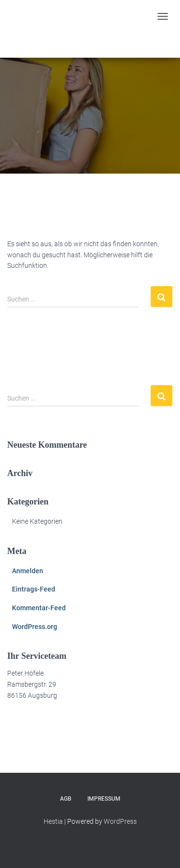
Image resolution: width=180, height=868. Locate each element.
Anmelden (28, 571)
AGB (66, 799)
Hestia (53, 821)
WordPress (120, 821)
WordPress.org (35, 627)
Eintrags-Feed (34, 589)
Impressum (104, 799)
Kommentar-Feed (39, 608)
